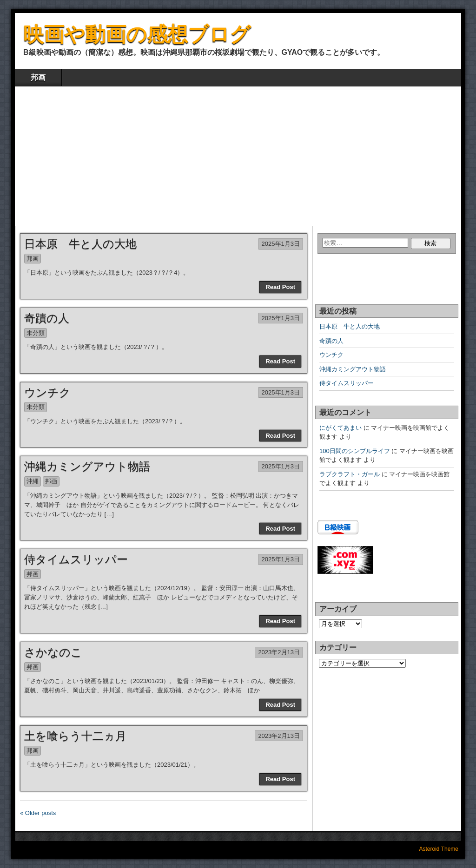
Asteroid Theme (439, 849)
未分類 (36, 333)
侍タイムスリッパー (76, 559)
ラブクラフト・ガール (350, 474)
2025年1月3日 (281, 244)
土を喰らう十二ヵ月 (75, 736)
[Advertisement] (238, 156)
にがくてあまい (340, 428)
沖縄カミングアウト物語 (87, 466)
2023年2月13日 (279, 652)
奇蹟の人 (47, 318)
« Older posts (38, 813)
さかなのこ (53, 652)
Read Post (280, 287)
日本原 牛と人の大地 (80, 244)
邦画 (38, 77)
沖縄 (33, 481)
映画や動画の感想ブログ (137, 34)
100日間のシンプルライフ (355, 451)
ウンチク (47, 392)
